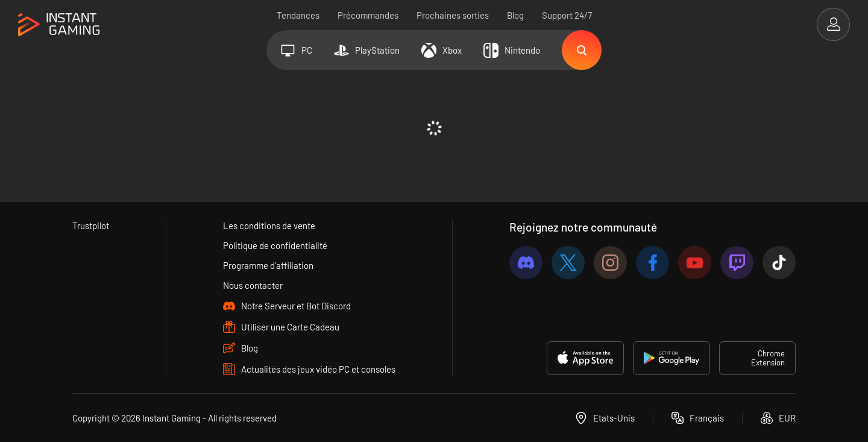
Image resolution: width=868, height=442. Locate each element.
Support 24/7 (567, 15)
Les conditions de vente (269, 226)
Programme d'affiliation (268, 265)
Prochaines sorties (453, 15)
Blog (515, 15)
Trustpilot (91, 226)
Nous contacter (253, 285)
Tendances (298, 15)
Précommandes (368, 15)
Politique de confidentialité (275, 245)
